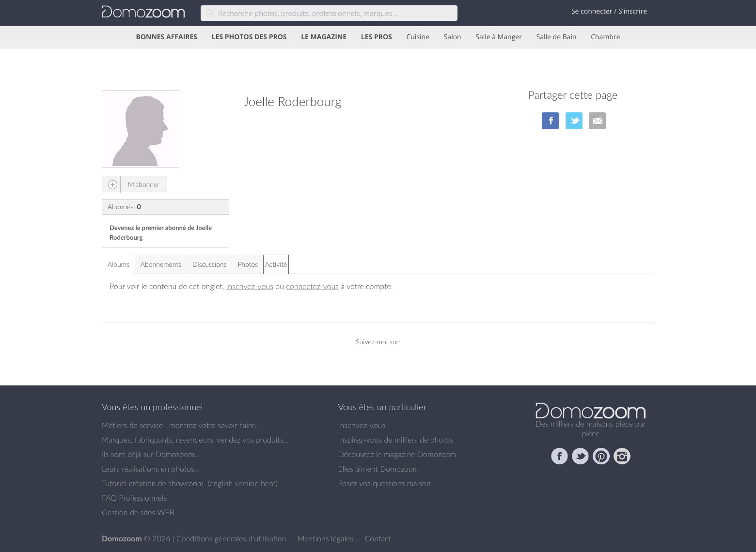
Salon (453, 37)
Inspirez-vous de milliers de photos (396, 440)
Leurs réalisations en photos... (151, 469)
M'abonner (131, 184)
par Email (597, 121)
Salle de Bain (557, 37)
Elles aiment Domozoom (379, 469)
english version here (242, 483)
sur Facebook (550, 121)
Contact (378, 538)
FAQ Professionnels (134, 498)
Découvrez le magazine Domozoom (397, 454)
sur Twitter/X (574, 121)
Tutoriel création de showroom (153, 483)
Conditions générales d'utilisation (232, 538)
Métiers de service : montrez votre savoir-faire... (181, 425)
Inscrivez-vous (362, 425)
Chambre (605, 37)
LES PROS (377, 37)
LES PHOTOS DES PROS (249, 37)
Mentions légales (327, 538)
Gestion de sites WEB (138, 512)
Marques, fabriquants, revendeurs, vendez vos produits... (195, 440)
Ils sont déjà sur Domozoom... (151, 454)
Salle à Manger (499, 37)
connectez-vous (312, 286)
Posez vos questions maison (385, 483)
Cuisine (418, 37)
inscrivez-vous (250, 286)
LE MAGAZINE (324, 37)
